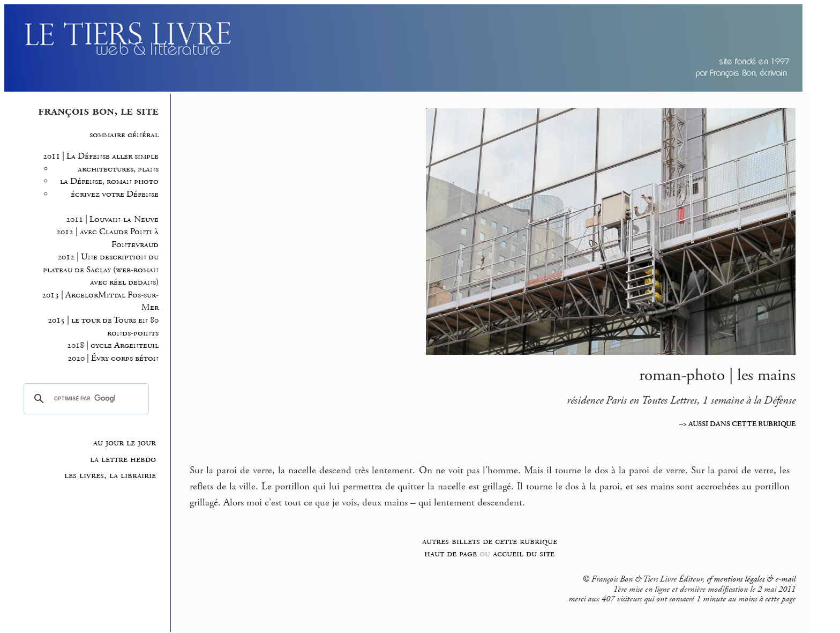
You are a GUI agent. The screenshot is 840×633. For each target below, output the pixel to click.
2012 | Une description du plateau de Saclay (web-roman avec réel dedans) (101, 270)
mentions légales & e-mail (755, 579)
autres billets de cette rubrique (490, 541)
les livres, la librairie (110, 475)
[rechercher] (85, 399)
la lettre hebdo (123, 459)
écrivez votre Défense (115, 194)
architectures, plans (118, 169)
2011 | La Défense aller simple (101, 156)
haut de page (451, 553)
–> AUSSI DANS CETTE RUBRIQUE (737, 424)
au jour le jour (125, 443)
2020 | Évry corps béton (113, 358)
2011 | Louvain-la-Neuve (112, 219)
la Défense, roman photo (109, 181)
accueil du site (524, 553)
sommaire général (124, 135)
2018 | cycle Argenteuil (113, 345)
